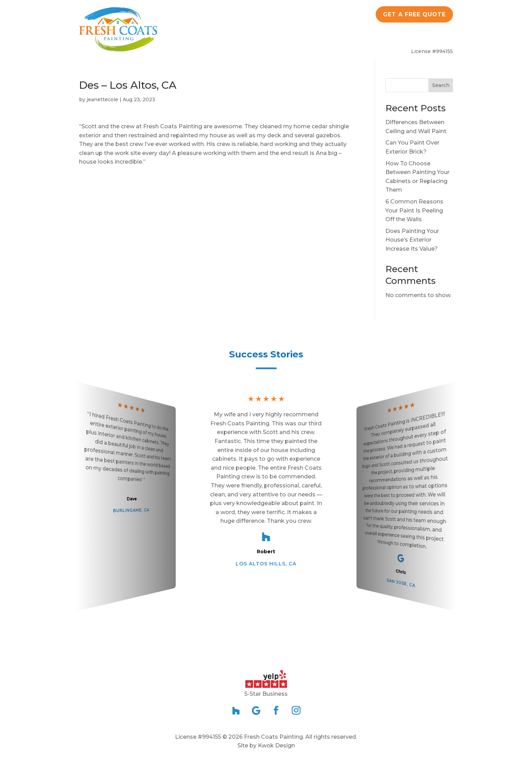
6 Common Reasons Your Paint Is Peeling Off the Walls (414, 210)
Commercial (305, 37)
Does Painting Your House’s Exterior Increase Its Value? (412, 240)
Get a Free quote (414, 14)
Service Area (384, 37)
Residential (246, 37)
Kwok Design (276, 745)
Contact (430, 37)
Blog (344, 37)
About (199, 37)
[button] (266, 636)
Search (441, 85)
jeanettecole (102, 99)
